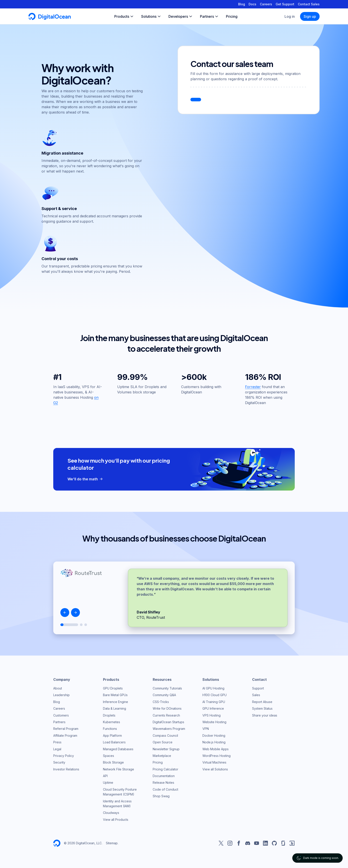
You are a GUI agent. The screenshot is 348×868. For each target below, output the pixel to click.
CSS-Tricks (161, 702)
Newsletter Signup (166, 749)
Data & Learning (115, 708)
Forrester (253, 387)
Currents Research (166, 715)
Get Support (285, 4)
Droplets (109, 715)
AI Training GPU (214, 702)
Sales (256, 695)
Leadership (61, 695)
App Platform (112, 735)
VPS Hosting (212, 715)
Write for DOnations (167, 708)
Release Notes (163, 783)
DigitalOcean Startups (168, 722)
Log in (290, 16)
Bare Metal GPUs (115, 695)
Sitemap (112, 843)
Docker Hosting (214, 735)
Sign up (310, 16)
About (58, 688)
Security (59, 762)
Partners (59, 722)
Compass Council (165, 735)
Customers (61, 715)
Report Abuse (262, 702)
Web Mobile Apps (216, 749)
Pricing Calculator (165, 769)
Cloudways (111, 813)
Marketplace (162, 756)
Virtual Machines (214, 762)
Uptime (108, 783)
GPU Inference (213, 708)
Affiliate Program (65, 735)
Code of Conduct (165, 789)
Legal (57, 749)
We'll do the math (86, 479)
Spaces (109, 756)
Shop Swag (161, 796)
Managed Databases (118, 749)
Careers (266, 4)
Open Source (163, 742)
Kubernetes (112, 722)
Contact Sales (309, 4)
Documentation (164, 776)
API (105, 776)
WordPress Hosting (217, 756)
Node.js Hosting (214, 742)
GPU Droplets (113, 688)
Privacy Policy (64, 756)
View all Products (116, 820)
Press (57, 742)
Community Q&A (164, 695)
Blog (242, 4)
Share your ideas (265, 715)
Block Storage (113, 762)
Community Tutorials (167, 688)
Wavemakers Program (169, 729)
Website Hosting (214, 722)
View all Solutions (215, 769)
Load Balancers (114, 742)
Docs (252, 4)
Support (258, 688)
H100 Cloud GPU (215, 695)
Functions (110, 729)
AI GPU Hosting (213, 688)
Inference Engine (116, 702)
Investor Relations (66, 769)
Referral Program (66, 729)
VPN (206, 729)
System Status (262, 708)
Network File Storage (119, 769)
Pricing (158, 762)
